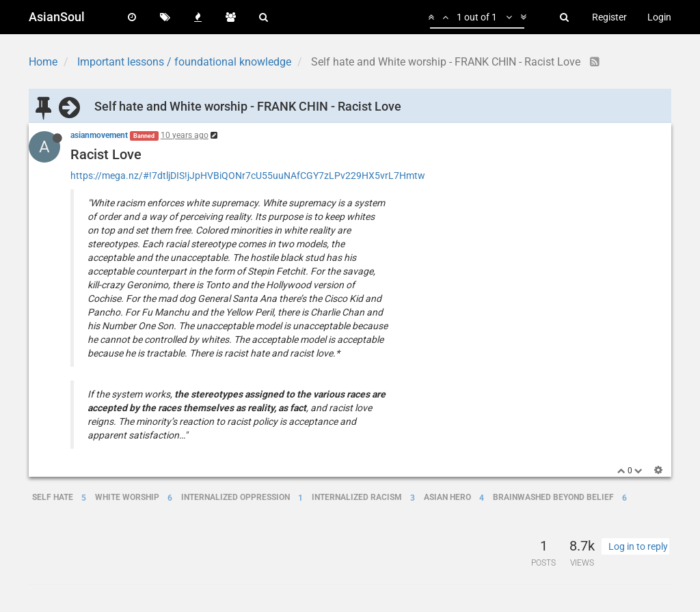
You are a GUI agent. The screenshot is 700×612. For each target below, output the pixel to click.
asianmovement (99, 135)
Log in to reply (638, 546)
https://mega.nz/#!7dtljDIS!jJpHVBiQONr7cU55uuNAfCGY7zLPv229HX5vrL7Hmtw (248, 176)
